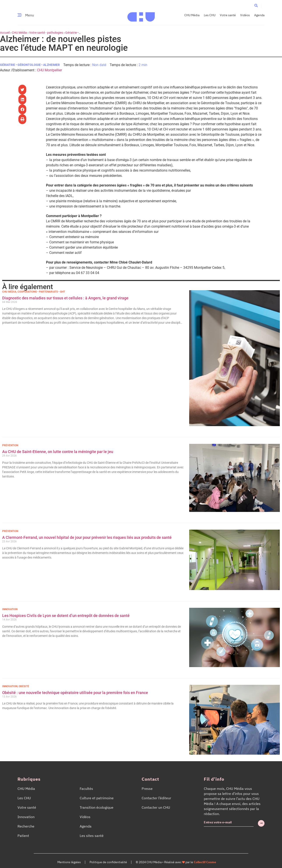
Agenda (259, 15)
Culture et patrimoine (97, 798)
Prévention (10, 445)
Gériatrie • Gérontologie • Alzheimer (30, 65)
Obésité (24, 686)
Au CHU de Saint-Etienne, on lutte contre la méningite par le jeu (58, 452)
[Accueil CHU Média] (141, 15)
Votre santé (228, 15)
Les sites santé (92, 836)
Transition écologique (97, 807)
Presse (147, 789)
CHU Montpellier (49, 70)
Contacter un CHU (156, 807)
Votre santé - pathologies (46, 33)
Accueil (5, 33)
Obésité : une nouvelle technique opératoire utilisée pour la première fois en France (76, 693)
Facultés (86, 789)
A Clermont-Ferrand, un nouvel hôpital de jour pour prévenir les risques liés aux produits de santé (87, 537)
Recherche (26, 826)
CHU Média (192, 15)
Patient (23, 836)
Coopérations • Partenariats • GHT (41, 292)
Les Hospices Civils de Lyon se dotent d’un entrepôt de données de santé (66, 616)
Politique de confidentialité (108, 862)
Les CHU (210, 15)
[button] (256, 6)
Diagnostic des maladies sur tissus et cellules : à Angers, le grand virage (66, 298)
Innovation (10, 609)
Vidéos (245, 15)
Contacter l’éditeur (156, 798)
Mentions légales (69, 862)
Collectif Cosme (205, 862)
